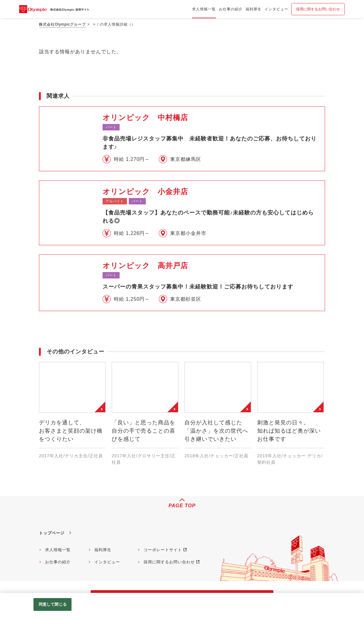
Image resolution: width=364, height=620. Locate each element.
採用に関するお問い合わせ (318, 9)
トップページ (52, 533)
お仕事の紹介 (58, 562)
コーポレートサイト (163, 550)
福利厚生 (103, 550)
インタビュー (107, 562)
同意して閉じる (53, 604)
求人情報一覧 (58, 550)
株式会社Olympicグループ (62, 24)
